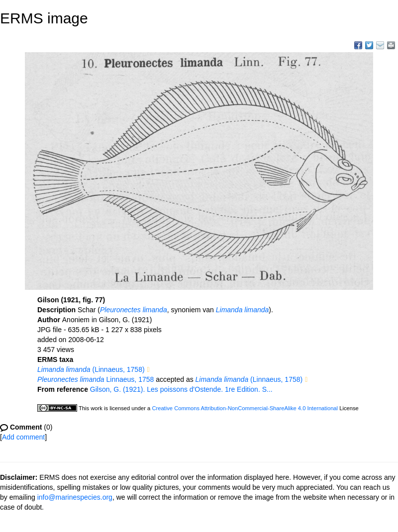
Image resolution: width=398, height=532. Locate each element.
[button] (149, 370)
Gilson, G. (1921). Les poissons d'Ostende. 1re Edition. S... (181, 389)
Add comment (23, 437)
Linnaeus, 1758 (96, 379)
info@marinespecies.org (75, 497)
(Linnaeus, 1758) (91, 369)
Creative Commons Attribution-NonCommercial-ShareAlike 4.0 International (245, 408)
